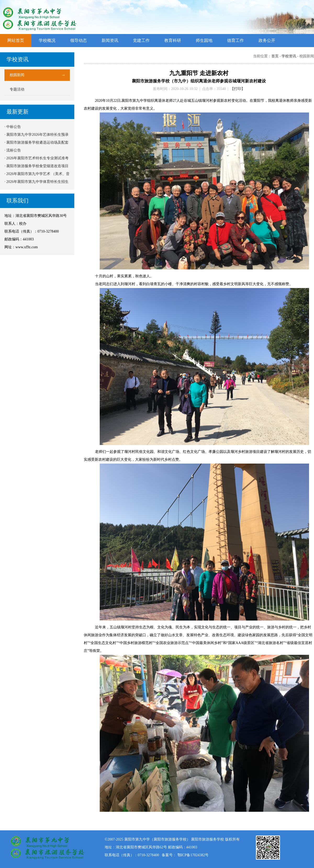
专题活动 (17, 89)
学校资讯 (289, 56)
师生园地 (204, 40)
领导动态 (78, 40)
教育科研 (173, 40)
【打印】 (238, 89)
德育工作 (235, 40)
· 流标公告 (13, 150)
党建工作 (141, 40)
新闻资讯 (110, 40)
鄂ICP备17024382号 (193, 855)
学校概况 (47, 40)
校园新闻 (17, 75)
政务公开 (267, 40)
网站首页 (16, 40)
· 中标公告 (13, 127)
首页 (275, 56)
